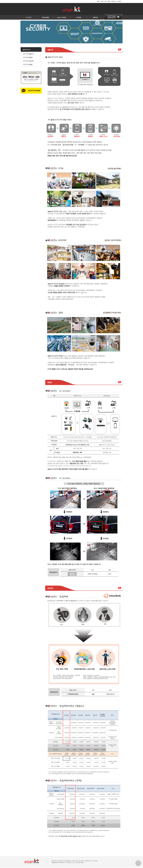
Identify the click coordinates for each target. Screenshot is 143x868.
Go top (138, 863)
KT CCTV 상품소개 (28, 54)
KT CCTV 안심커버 (28, 61)
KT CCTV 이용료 (28, 65)
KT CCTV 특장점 (28, 57)
